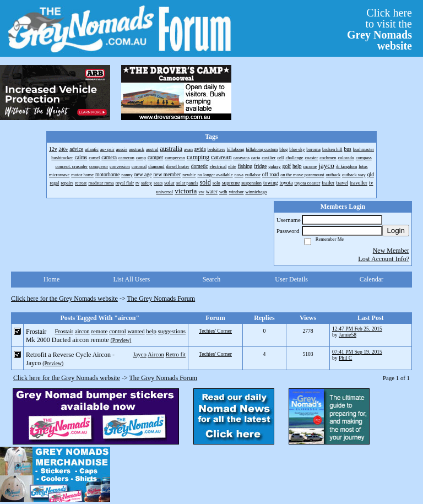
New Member (391, 251)
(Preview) (121, 340)
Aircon (156, 354)
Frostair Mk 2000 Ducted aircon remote (67, 336)
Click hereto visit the (379, 29)
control (118, 331)
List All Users (131, 279)
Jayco (140, 354)
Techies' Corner (215, 331)
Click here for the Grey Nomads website (64, 299)
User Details (291, 279)
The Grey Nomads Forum (161, 299)
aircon (82, 331)
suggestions (172, 331)
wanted (136, 331)
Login (396, 231)
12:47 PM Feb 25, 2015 (357, 329)
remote (99, 331)
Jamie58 (348, 335)
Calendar (372, 279)
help (151, 331)
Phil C (345, 358)
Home (51, 279)
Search (212, 279)
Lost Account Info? (384, 259)
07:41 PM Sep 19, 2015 (357, 352)
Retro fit (176, 354)
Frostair (64, 331)
